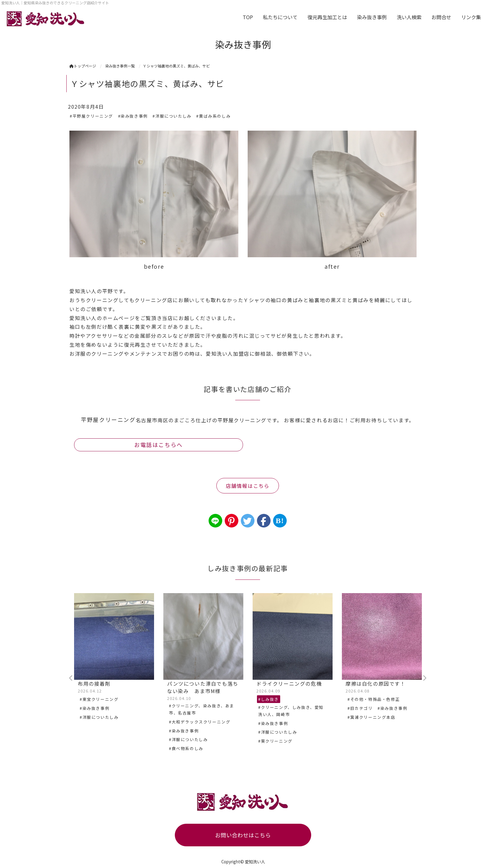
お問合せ (441, 17)
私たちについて (280, 17)
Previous (71, 678)
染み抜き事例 (372, 17)
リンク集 (471, 17)
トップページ (83, 66)
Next (424, 678)
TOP (248, 17)
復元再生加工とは (327, 17)
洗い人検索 (409, 17)
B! (280, 521)
